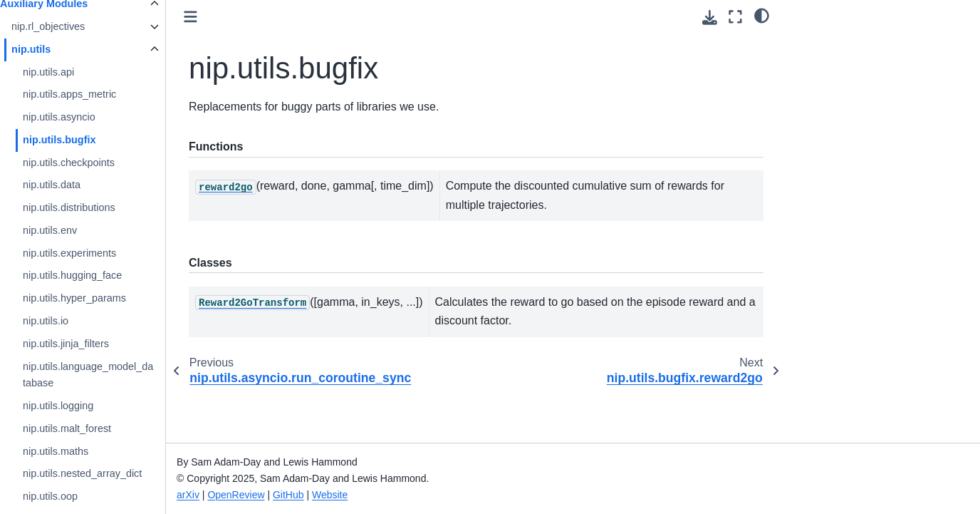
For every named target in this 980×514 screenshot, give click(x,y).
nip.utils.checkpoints (99, 163)
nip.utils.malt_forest (97, 428)
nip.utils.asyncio (89, 117)
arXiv (218, 495)
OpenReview (266, 495)
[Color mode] (762, 15)
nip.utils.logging (88, 406)
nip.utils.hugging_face (102, 275)
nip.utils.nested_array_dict (112, 473)
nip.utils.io (75, 321)
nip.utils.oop (80, 496)
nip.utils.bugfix (89, 140)
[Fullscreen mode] (735, 17)
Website (360, 495)
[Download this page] (710, 17)
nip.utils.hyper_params (104, 298)
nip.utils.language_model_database (118, 375)
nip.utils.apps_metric (99, 94)
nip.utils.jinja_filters (96, 344)
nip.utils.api (78, 72)
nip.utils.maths (85, 451)
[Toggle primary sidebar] (220, 17)
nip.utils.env (80, 230)
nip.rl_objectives (78, 26)
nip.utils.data (82, 185)
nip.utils (61, 49)
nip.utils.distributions (99, 207)
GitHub (318, 495)
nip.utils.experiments (99, 253)
